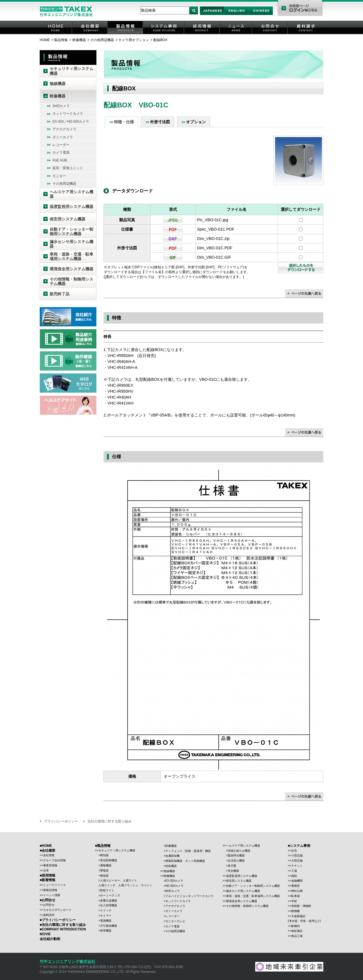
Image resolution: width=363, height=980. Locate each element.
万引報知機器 (109, 926)
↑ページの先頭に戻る (304, 294)
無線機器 (58, 84)
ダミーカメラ (63, 137)
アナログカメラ (64, 129)
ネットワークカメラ (68, 114)
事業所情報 (50, 865)
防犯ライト (107, 890)
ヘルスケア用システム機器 (71, 194)
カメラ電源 (61, 152)
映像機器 (79, 40)
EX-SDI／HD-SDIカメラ (71, 122)
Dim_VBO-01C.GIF (214, 257)
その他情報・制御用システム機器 (71, 281)
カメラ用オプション (134, 40)
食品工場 (297, 936)
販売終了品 (60, 294)
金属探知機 (172, 856)
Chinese (261, 15)
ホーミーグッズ (110, 895)
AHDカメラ (61, 106)
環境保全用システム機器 (71, 269)
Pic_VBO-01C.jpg (213, 220)
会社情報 (49, 855)
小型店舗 (297, 855)
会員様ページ (300, 8)
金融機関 (297, 881)
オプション (196, 122)
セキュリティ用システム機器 (71, 71)
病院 (294, 876)
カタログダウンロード (57, 910)
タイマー (106, 916)
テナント (297, 866)
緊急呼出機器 (236, 855)
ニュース (236, 34)
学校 (294, 901)
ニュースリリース (54, 885)
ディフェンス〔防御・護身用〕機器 (188, 851)
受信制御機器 (109, 860)
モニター (59, 176)
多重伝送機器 (109, 901)
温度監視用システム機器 (71, 207)
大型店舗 (297, 861)
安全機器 (233, 871)
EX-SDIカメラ (174, 881)
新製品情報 (50, 890)
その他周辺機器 (102, 40)
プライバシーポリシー (61, 821)
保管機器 (106, 931)
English (236, 15)
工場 (294, 871)
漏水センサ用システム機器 (71, 244)
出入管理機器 (109, 905)
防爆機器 (171, 846)
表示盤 (232, 866)
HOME (56, 34)
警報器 (104, 870)
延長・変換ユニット (68, 168)
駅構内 (296, 926)
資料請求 (306, 34)
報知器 (104, 876)
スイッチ (106, 910)
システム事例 (164, 34)
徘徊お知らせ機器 (239, 851)
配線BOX (160, 40)
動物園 (296, 911)
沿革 (46, 870)
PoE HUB (60, 160)
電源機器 (106, 921)
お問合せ (270, 34)
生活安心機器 (236, 861)
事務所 (296, 886)
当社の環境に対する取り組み (109, 821)
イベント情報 (52, 895)
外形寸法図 (160, 122)
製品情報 (126, 34)
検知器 (104, 855)
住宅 (294, 851)
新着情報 (48, 880)
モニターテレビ (175, 921)
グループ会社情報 (54, 860)
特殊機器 (171, 866)
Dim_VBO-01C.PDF (215, 248)
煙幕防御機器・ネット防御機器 (185, 861)
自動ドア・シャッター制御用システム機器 (71, 232)
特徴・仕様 (124, 122)
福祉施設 (297, 931)
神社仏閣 (297, 891)
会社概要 (90, 34)
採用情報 (202, 34)
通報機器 (106, 865)
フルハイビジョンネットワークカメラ (189, 896)
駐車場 (296, 896)
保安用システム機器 (67, 219)
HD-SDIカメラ (174, 886)
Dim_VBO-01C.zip (213, 239)
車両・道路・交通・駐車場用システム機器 (71, 257)
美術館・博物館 (301, 906)
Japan (212, 15)
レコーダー (61, 145)
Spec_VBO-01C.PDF (216, 229)
